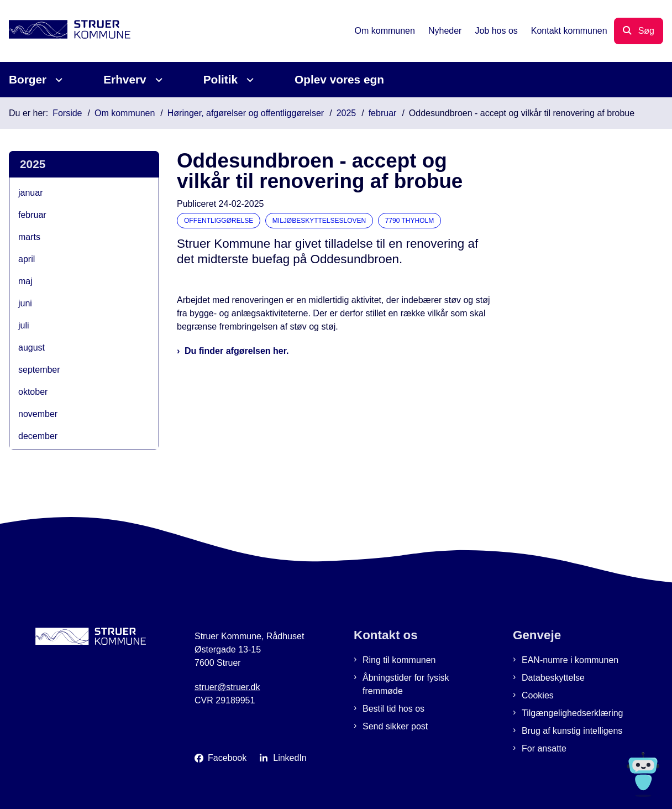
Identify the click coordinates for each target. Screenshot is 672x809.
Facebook (227, 758)
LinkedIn (290, 758)
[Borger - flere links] (57, 80)
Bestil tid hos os (393, 709)
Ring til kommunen (399, 660)
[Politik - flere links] (248, 80)
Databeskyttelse (553, 678)
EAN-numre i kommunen (570, 660)
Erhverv (125, 79)
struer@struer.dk (227, 687)
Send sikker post (395, 726)
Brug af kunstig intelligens (572, 731)
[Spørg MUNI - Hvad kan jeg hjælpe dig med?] (643, 774)
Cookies (538, 695)
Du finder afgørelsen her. (237, 351)
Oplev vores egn (339, 79)
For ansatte (544, 748)
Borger (28, 79)
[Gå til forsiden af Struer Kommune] (65, 31)
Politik (221, 79)
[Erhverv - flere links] (157, 80)
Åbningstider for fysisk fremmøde (406, 684)
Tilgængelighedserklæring (573, 713)
